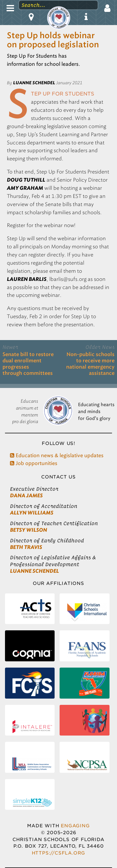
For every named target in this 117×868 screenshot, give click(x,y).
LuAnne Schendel (34, 571)
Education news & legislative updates (57, 455)
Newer (10, 347)
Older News (100, 347)
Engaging (75, 826)
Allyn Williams (32, 513)
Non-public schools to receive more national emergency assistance (90, 364)
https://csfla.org (59, 853)
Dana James (26, 496)
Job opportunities (34, 463)
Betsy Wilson (29, 530)
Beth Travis (26, 547)
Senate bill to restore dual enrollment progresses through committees (28, 364)
